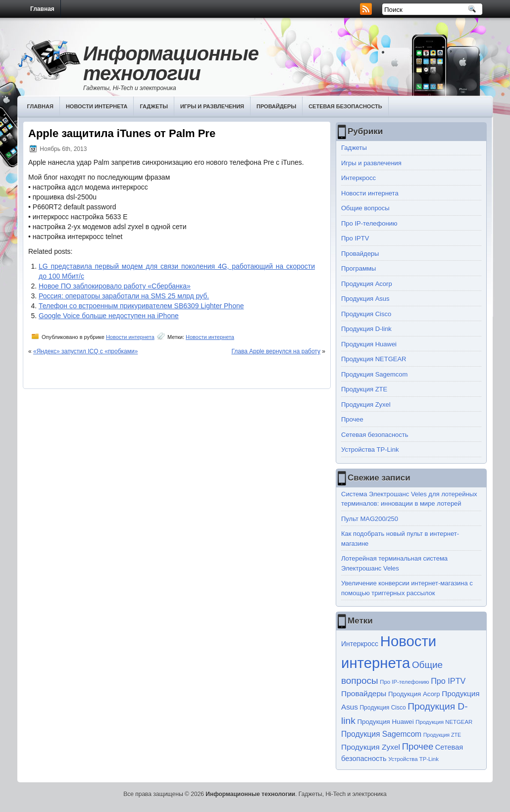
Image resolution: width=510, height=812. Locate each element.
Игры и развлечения (212, 106)
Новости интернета (97, 106)
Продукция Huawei (369, 344)
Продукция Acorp (367, 284)
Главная (42, 9)
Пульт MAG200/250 (370, 519)
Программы (358, 268)
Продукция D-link (366, 329)
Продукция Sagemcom (374, 374)
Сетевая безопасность (345, 106)
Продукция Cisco (366, 314)
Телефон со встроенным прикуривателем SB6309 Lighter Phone (141, 306)
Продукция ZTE (364, 389)
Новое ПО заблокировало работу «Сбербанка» (115, 286)
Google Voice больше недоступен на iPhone (109, 316)
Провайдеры (276, 106)
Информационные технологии (171, 63)
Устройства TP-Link (370, 450)
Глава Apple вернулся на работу (276, 351)
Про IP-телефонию (369, 223)
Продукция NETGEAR (374, 359)
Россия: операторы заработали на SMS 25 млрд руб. (124, 296)
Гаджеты (154, 106)
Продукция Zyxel (366, 405)
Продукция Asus (365, 299)
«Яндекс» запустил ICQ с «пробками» (85, 351)
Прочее (352, 419)
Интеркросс (358, 178)
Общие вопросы (365, 208)
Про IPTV (355, 238)
